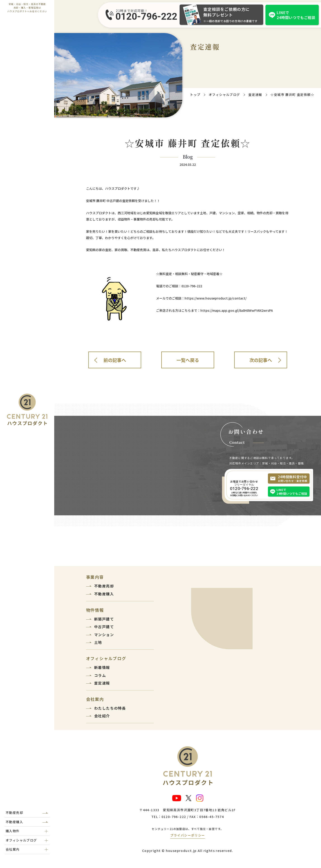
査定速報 (255, 95)
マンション (104, 635)
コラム (100, 675)
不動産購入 (14, 822)
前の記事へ (115, 360)
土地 (98, 642)
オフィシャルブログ (224, 95)
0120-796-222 (146, 17)
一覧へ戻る (188, 360)
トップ (195, 95)
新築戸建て (104, 619)
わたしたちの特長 (110, 708)
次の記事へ (261, 360)
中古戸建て (104, 627)
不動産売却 (14, 813)
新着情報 (102, 667)
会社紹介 (102, 716)
